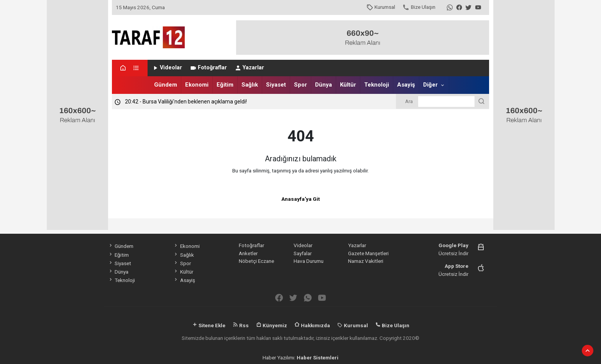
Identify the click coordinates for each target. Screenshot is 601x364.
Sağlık (250, 85)
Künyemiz (272, 325)
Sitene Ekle (209, 325)
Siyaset (276, 85)
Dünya (323, 85)
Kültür (348, 85)
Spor (300, 85)
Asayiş (406, 85)
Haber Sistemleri (318, 357)
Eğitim (225, 85)
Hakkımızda (312, 325)
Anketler (248, 253)
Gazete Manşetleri (368, 253)
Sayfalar (303, 253)
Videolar (167, 68)
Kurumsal (381, 7)
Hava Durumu (309, 261)
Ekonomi (197, 85)
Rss (241, 325)
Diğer (430, 85)
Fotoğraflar (208, 68)
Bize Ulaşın (419, 7)
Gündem (166, 85)
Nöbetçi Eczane (256, 261)
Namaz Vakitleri (366, 261)
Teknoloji (377, 85)
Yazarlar (249, 68)
